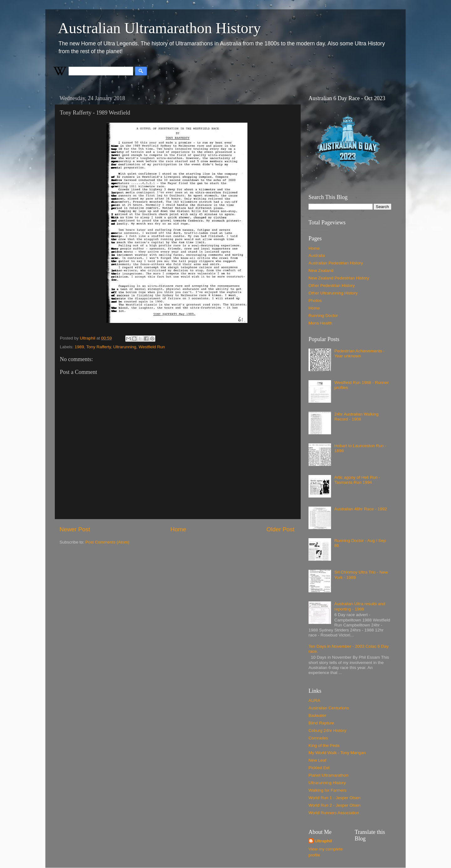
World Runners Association (334, 813)
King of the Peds (324, 745)
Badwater (317, 715)
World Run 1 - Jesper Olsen (334, 798)
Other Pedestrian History (332, 286)
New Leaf (317, 760)
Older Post (280, 529)
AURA (314, 700)
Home (178, 529)
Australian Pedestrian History (336, 263)
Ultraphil (323, 841)
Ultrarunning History (327, 783)
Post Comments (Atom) (107, 542)
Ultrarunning (125, 347)
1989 (79, 347)
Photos (315, 301)
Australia (317, 255)
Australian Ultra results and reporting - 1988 (360, 606)
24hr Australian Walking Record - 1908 (356, 417)
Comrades (318, 738)
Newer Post (75, 529)
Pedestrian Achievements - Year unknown (359, 353)
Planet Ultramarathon (329, 775)
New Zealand (321, 271)
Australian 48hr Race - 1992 (360, 509)
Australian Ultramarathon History (159, 28)
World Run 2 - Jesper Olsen (334, 805)
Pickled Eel (319, 768)
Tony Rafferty (99, 347)
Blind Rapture (321, 723)
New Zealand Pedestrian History (339, 278)
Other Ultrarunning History (333, 293)
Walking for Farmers (327, 790)
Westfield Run (152, 347)
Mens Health (320, 323)
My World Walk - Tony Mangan (337, 753)
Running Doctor (323, 316)
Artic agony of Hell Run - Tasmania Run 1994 (357, 480)
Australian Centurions (329, 708)
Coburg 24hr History (327, 730)
